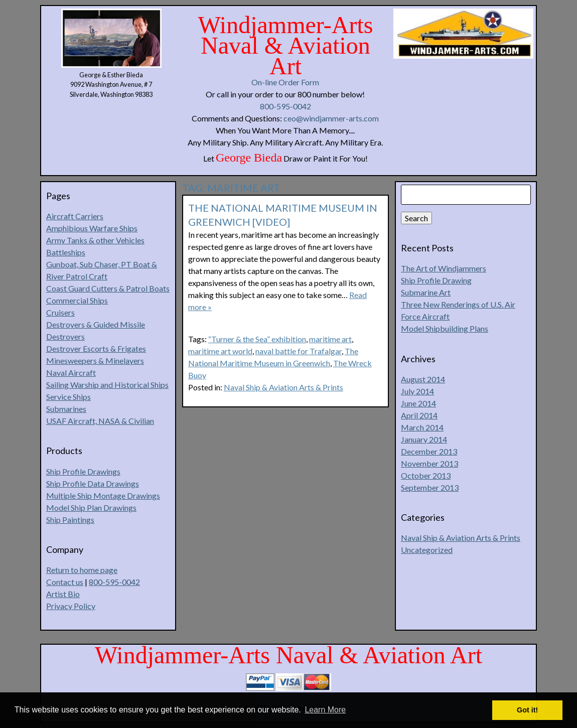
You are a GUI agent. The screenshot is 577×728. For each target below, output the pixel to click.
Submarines (66, 409)
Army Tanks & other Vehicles (95, 240)
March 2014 (422, 427)
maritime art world (220, 351)
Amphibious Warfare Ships (92, 228)
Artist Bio (63, 594)
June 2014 (418, 403)
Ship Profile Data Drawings (93, 483)
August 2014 (423, 379)
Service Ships (68, 397)
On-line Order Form (285, 82)
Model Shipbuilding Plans (445, 328)
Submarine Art (426, 292)
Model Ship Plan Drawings (91, 507)
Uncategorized (427, 550)
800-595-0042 (285, 106)
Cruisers (60, 312)
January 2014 (424, 439)
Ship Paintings (70, 520)
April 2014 (419, 415)
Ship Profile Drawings (83, 471)
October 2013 (426, 475)
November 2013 (429, 463)
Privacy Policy (71, 606)
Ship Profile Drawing (436, 280)
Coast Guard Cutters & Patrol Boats (108, 288)
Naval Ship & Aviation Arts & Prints (283, 387)
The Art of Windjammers (444, 268)
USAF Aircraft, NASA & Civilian (100, 421)
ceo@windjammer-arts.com (331, 118)
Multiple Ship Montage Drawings (103, 495)
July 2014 (417, 391)
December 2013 (429, 451)
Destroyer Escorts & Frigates (96, 348)
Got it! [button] (527, 710)
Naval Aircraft (71, 373)
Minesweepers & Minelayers (95, 360)
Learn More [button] (325, 710)
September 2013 (430, 487)
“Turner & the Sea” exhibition (257, 339)
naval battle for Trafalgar (299, 351)
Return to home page (82, 570)
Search (416, 218)
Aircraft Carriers (75, 216)
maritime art (330, 339)
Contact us (65, 582)
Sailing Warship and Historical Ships (107, 385)
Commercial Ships (77, 300)
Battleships (66, 252)
